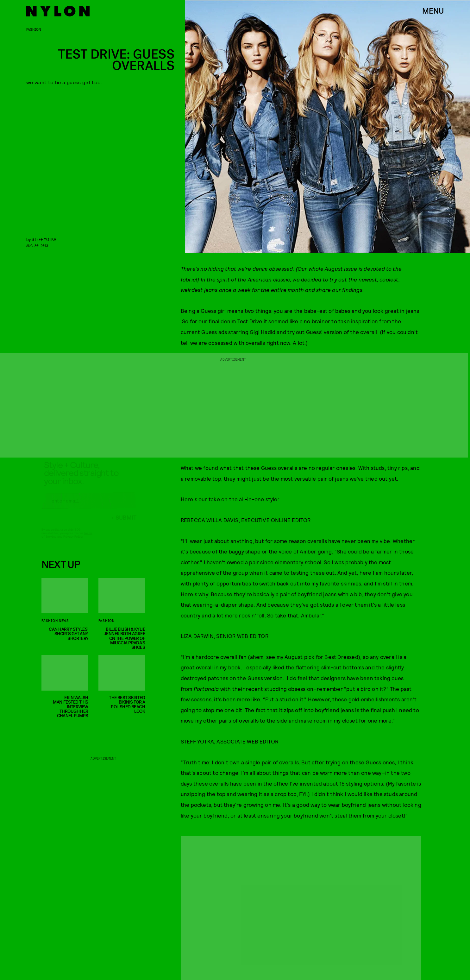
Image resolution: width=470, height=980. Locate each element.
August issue (341, 269)
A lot (299, 343)
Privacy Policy (73, 542)
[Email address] (89, 506)
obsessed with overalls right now (249, 343)
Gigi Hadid (263, 332)
